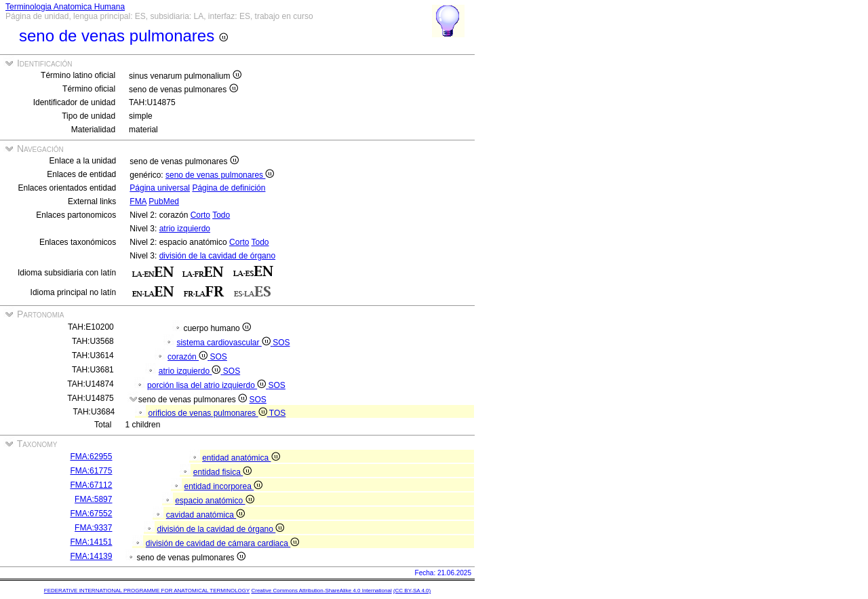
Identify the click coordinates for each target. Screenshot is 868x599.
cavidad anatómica (205, 515)
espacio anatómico (214, 501)
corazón (189, 357)
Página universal (160, 188)
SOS (281, 343)
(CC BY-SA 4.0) (412, 591)
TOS (277, 413)
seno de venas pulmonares (220, 175)
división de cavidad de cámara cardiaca (222, 543)
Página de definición (229, 188)
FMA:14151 (91, 542)
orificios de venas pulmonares (209, 413)
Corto (200, 215)
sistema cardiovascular (224, 343)
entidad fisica (222, 472)
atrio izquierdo (185, 229)
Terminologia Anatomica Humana (65, 7)
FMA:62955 (91, 457)
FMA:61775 (91, 471)
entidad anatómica (241, 458)
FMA (138, 201)
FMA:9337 (93, 528)
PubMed (164, 201)
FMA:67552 (91, 514)
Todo (221, 215)
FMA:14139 (91, 556)
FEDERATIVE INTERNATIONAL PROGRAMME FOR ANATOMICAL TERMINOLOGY (147, 591)
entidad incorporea (223, 486)
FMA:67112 (91, 485)
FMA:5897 (93, 499)
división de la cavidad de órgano (217, 256)
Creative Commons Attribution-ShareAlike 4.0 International (321, 591)
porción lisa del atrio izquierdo (208, 385)
